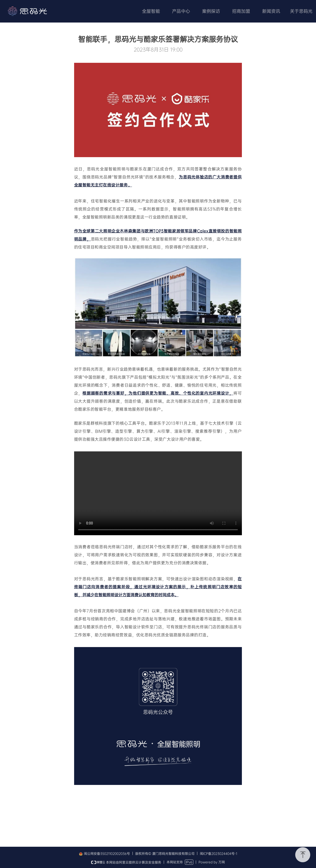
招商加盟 (241, 11)
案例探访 (211, 11)
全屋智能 (151, 11)
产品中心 (181, 11)
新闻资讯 (271, 11)
